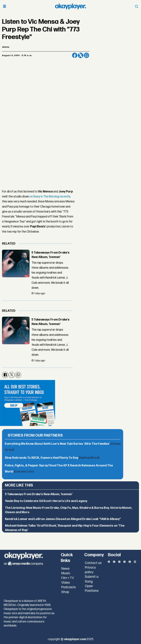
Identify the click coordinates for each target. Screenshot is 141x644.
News (65, 569)
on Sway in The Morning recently (50, 197)
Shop (65, 592)
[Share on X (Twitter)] (81, 55)
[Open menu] (5, 7)
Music (66, 573)
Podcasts (69, 587)
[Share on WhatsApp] (86, 55)
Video (66, 583)
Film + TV (68, 578)
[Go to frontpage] (70, 6)
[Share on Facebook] (75, 55)
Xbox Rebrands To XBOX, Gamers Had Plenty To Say (52, 458)
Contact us (93, 563)
